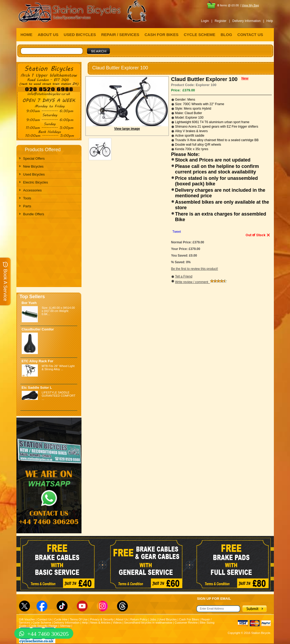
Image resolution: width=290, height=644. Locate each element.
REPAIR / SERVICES (120, 35)
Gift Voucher (27, 619)
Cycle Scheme (42, 623)
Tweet (177, 232)
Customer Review (186, 623)
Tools (27, 198)
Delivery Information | (248, 21)
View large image (127, 129)
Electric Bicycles (35, 182)
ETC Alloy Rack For (38, 361)
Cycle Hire (61, 619)
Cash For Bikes (189, 619)
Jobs (153, 619)
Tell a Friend (184, 276)
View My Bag (250, 5)
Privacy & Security (102, 619)
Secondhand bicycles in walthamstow (148, 623)
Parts (27, 206)
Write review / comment (201, 282)
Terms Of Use (79, 619)
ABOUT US (48, 35)
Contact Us (44, 619)
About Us (122, 619)
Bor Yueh (29, 303)
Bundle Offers (33, 214)
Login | (207, 21)
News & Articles (100, 623)
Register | (222, 21)
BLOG (226, 35)
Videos (117, 623)
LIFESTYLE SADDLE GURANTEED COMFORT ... (59, 396)
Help (270, 21)
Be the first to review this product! (195, 269)
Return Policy (139, 619)
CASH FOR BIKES (161, 35)
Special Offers (34, 158)
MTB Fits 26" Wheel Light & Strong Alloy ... (58, 368)
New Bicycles (33, 166)
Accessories (32, 190)
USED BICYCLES (80, 35)
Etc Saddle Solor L (37, 388)
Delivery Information (67, 623)
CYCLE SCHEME (200, 35)
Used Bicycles (34, 174)
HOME (27, 35)
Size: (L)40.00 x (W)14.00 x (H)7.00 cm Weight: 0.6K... (58, 311)
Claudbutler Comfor (38, 329)
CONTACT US (250, 35)
